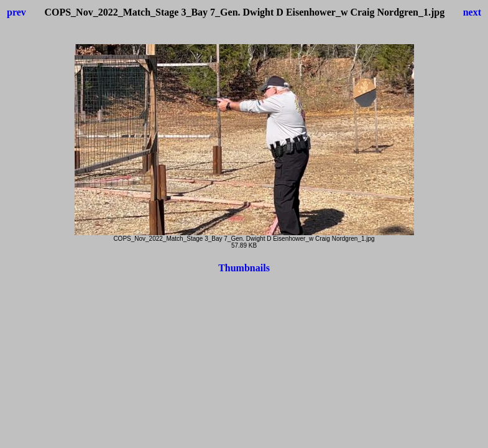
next (472, 12)
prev (16, 12)
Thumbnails (244, 268)
